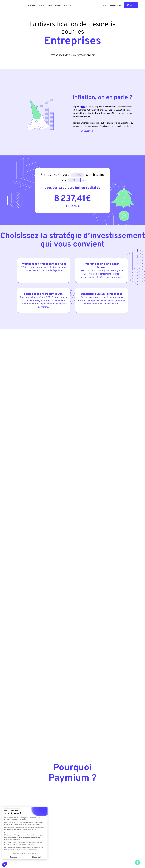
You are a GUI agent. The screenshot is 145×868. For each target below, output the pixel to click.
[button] (31, 6)
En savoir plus (87, 131)
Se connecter (115, 6)
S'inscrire (131, 5)
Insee (83, 107)
